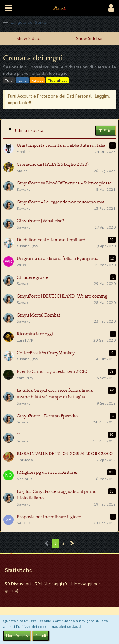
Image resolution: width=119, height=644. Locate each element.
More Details (17, 636)
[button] (9, 8)
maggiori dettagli (66, 626)
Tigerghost (57, 80)
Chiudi (41, 636)
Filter (105, 130)
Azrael (37, 80)
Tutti (9, 80)
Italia (22, 80)
